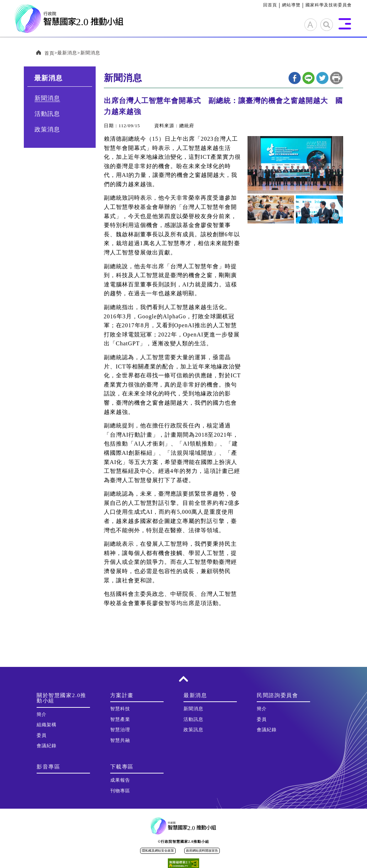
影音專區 (48, 767)
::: (260, 5)
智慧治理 (120, 730)
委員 (42, 735)
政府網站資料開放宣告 (202, 851)
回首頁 (270, 5)
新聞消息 (90, 53)
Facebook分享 (295, 78)
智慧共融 (120, 740)
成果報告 (120, 780)
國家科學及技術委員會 (329, 5)
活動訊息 (47, 114)
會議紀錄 (47, 746)
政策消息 (47, 130)
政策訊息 (193, 730)
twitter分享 (322, 78)
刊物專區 (120, 791)
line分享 (309, 78)
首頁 (49, 53)
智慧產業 (120, 719)
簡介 (42, 714)
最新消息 (67, 53)
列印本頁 (336, 78)
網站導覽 (291, 5)
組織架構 (47, 725)
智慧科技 (120, 709)
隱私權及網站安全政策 (158, 851)
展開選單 (345, 24)
